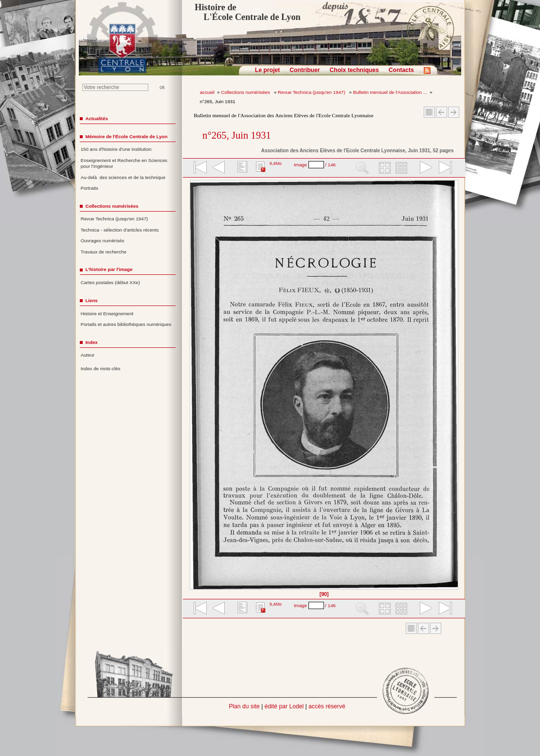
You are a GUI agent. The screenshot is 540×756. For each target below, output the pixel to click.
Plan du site (244, 706)
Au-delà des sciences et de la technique (123, 177)
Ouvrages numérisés (103, 241)
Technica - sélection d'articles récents (120, 230)
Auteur (88, 355)
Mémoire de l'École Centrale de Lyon (126, 136)
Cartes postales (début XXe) (110, 282)
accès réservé (327, 706)
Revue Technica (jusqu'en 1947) (312, 92)
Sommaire (429, 112)
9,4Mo (276, 163)
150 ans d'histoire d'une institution (116, 149)
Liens (91, 300)
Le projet (267, 70)
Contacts (401, 70)
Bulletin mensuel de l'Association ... (390, 92)
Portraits (90, 188)
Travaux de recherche (104, 252)
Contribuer (305, 70)
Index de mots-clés (101, 369)
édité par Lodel (284, 706)
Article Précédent (441, 112)
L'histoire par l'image (109, 269)
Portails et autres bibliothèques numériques (126, 324)
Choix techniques (354, 70)
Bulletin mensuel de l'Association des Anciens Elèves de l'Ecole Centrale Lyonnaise (283, 115)
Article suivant (454, 112)
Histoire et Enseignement (107, 314)
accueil (207, 92)
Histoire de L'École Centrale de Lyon (247, 12)
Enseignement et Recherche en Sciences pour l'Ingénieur (124, 163)
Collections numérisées (246, 92)
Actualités (96, 118)
